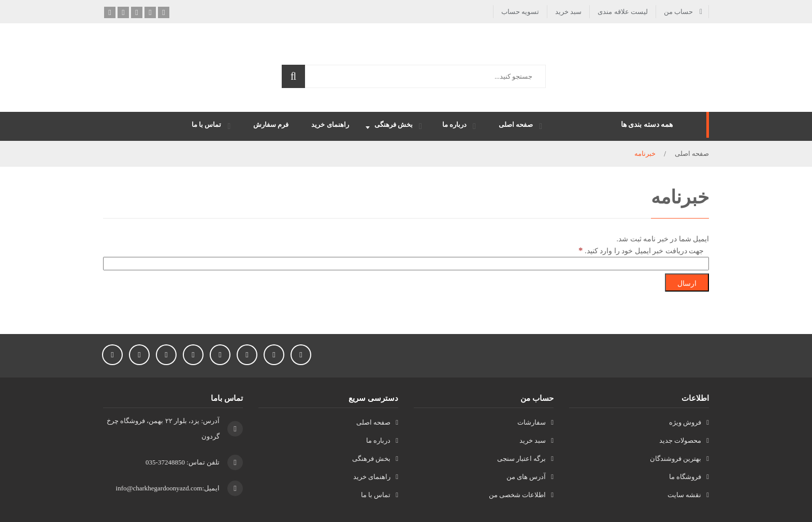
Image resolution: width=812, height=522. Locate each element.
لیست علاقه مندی (623, 12)
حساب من (678, 12)
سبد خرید (568, 12)
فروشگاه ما (685, 477)
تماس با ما (376, 495)
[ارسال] (687, 282)
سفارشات (532, 422)
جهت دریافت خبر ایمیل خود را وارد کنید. (641, 250)
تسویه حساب (520, 12)
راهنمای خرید (372, 477)
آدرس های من (526, 477)
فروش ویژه (685, 422)
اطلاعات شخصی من (518, 495)
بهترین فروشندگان (676, 459)
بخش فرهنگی (371, 459)
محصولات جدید (680, 440)
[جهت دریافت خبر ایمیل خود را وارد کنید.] (406, 264)
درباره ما (378, 440)
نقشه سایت (684, 495)
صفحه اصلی (692, 154)
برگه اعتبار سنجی (522, 459)
